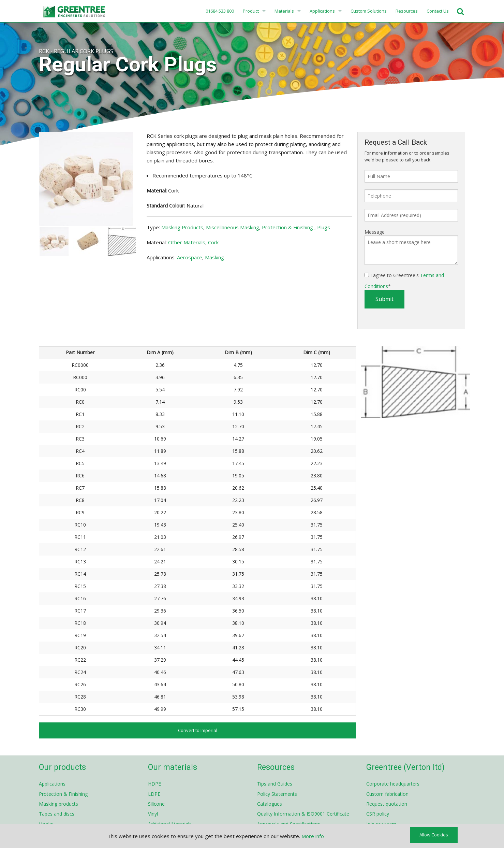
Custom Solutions (369, 11)
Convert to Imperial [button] (198, 730)
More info (313, 836)
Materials (284, 11)
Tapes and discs (57, 814)
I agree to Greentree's (404, 281)
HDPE (154, 784)
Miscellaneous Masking (233, 227)
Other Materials (187, 242)
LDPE (154, 794)
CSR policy (378, 814)
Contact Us (438, 11)
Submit (384, 299)
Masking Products (182, 227)
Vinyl (153, 814)
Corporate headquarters (393, 784)
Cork (213, 242)
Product (251, 11)
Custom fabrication (387, 794)
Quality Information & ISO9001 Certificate (303, 814)
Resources (407, 11)
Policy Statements (277, 794)
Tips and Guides (275, 784)
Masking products (58, 804)
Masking (214, 257)
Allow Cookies (434, 835)
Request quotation (387, 804)
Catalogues (270, 804)
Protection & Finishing (288, 227)
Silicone (156, 804)
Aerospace (190, 257)
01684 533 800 (219, 11)
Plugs (324, 227)
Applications (322, 11)
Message (375, 232)
